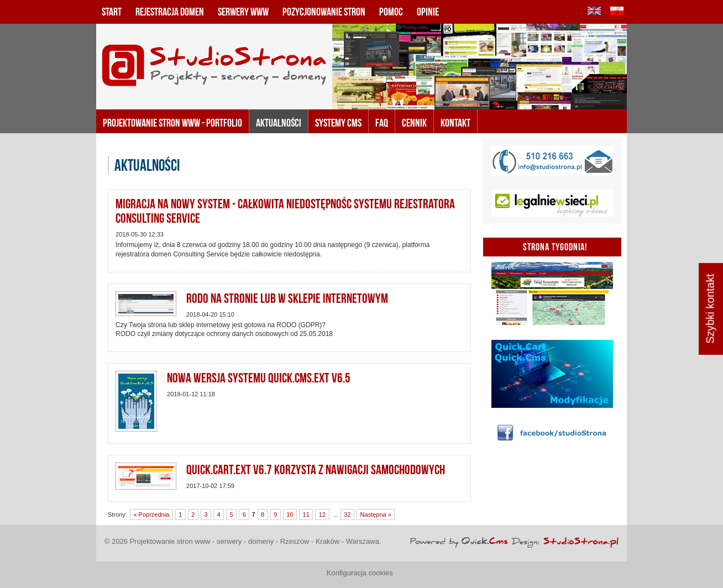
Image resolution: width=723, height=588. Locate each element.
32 (347, 514)
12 (322, 514)
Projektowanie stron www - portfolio (172, 123)
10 (290, 514)
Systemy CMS (338, 123)
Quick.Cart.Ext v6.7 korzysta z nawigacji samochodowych (316, 470)
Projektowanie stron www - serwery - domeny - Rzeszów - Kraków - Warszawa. (256, 541)
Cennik (414, 123)
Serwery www (243, 12)
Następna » (376, 514)
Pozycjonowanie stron (324, 12)
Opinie (428, 12)
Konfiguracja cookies (360, 573)
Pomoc (391, 12)
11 (306, 514)
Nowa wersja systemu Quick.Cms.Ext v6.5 (259, 378)
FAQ (382, 123)
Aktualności (279, 123)
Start (112, 12)
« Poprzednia (151, 514)
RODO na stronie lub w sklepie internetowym (287, 298)
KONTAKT (455, 123)
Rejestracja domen (170, 12)
